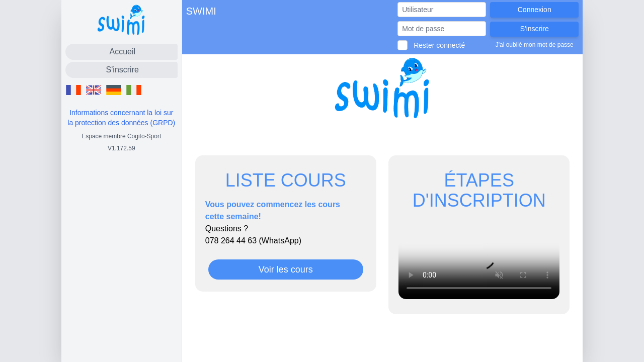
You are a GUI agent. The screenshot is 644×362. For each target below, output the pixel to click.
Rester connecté (439, 45)
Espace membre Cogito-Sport (121, 136)
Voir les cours (286, 269)
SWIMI (201, 11)
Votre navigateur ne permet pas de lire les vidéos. (479, 259)
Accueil (122, 52)
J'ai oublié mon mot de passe (535, 45)
